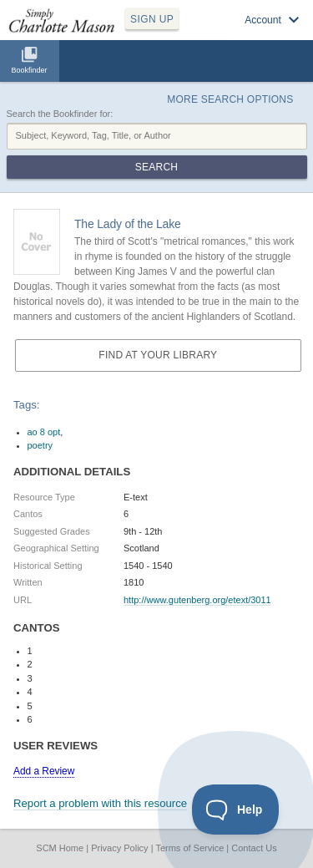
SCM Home (60, 848)
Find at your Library (158, 355)
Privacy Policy (119, 848)
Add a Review (44, 771)
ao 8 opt (44, 432)
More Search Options (230, 99)
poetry (40, 445)
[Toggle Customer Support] (236, 810)
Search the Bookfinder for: (60, 114)
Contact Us (254, 848)
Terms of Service (189, 848)
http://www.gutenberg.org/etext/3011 (197, 600)
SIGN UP (152, 19)
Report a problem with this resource (100, 803)
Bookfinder (29, 70)
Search (156, 167)
